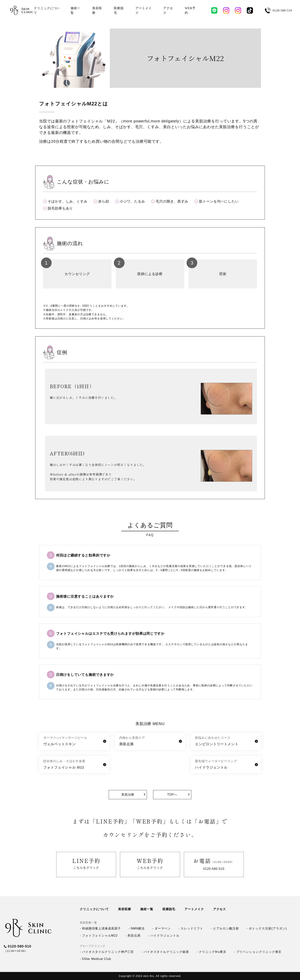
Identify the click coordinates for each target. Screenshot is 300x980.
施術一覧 (147, 909)
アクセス (220, 909)
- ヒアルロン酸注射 (225, 928)
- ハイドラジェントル (164, 936)
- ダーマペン (161, 928)
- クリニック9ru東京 (211, 952)
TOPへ (172, 795)
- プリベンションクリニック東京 (258, 952)
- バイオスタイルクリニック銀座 (165, 952)
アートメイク (194, 909)
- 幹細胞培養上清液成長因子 (100, 928)
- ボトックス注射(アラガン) (267, 928)
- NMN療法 (137, 928)
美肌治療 (128, 795)
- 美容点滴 (133, 936)
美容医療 (125, 909)
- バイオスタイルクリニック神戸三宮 (107, 952)
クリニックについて (94, 909)
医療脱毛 (169, 909)
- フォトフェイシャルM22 (99, 936)
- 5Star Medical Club (95, 959)
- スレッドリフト (191, 928)
